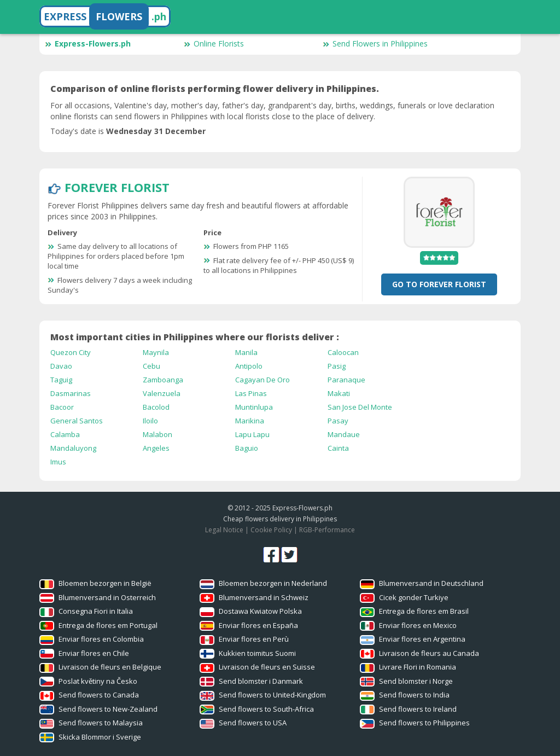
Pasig (337, 366)
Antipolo (249, 366)
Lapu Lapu (252, 434)
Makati (339, 393)
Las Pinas (251, 393)
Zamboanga (163, 380)
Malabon (157, 434)
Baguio (247, 448)
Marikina (250, 421)
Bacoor (62, 407)
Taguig (61, 380)
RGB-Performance (327, 530)
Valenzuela (162, 393)
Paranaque (346, 380)
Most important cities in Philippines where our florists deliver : (195, 337)
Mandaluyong (73, 448)
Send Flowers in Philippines (375, 43)
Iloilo (150, 421)
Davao (61, 366)
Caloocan (343, 352)
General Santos (77, 421)
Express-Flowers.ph (88, 43)
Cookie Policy (271, 530)
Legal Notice (224, 530)
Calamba (65, 434)
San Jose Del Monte (360, 407)
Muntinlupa (254, 407)
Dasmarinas (71, 393)
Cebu (151, 366)
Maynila (156, 352)
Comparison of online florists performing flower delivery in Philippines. (215, 89)
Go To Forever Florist (439, 284)
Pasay (338, 421)
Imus (58, 462)
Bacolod (156, 407)
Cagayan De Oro (262, 380)
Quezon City (71, 352)
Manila (246, 352)
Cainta (338, 448)
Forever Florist (117, 187)
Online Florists (214, 43)
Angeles (156, 448)
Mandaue (344, 434)
